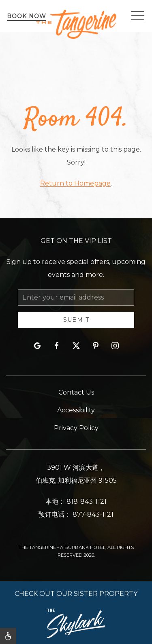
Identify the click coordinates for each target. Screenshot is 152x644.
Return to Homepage (75, 183)
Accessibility (76, 410)
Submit (76, 320)
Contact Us (76, 392)
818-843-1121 (87, 501)
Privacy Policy (76, 428)
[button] (138, 16)
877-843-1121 (93, 514)
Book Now (27, 16)
